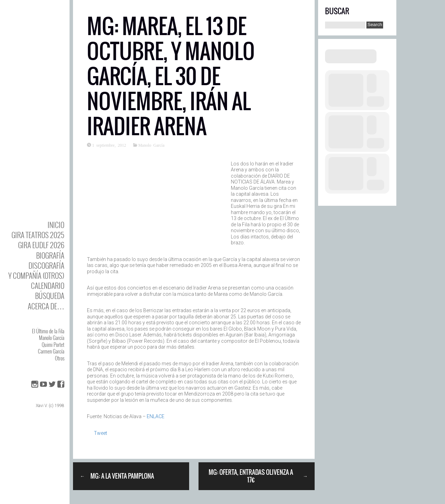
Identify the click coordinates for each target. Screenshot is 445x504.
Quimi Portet (53, 344)
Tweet (100, 433)
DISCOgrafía (46, 265)
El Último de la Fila (48, 331)
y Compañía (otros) (36, 275)
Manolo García (52, 338)
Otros (60, 358)
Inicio (56, 225)
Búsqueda (50, 296)
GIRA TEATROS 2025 (38, 235)
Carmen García (51, 351)
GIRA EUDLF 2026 (41, 245)
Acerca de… (46, 306)
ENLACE (156, 416)
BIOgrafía (50, 255)
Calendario (48, 286)
